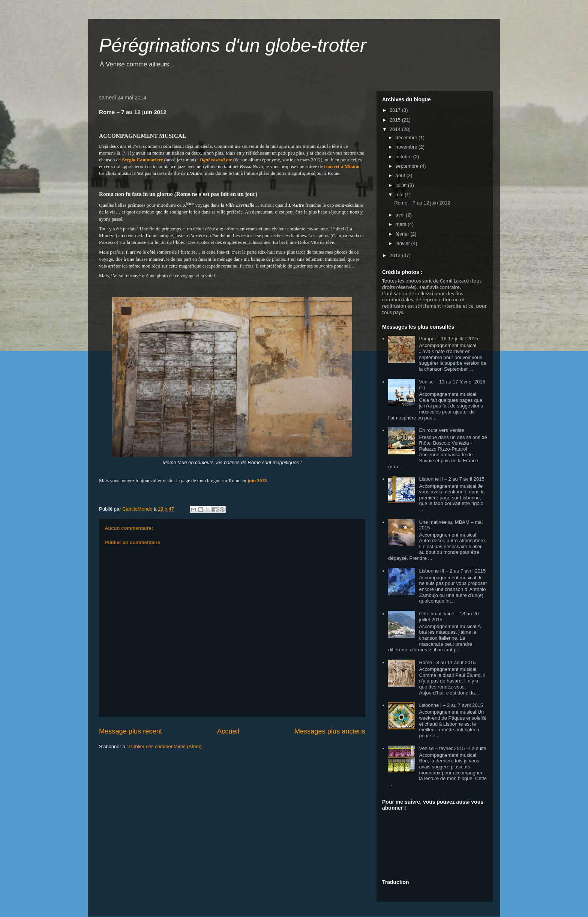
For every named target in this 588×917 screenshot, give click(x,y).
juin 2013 (257, 480)
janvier (403, 243)
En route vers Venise (441, 430)
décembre (407, 138)
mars (402, 224)
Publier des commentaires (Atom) (166, 746)
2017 (396, 110)
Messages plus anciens (330, 731)
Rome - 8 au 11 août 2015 (447, 662)
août (401, 175)
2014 (396, 129)
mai (400, 195)
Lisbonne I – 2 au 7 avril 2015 (451, 705)
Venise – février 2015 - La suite (452, 748)
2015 (396, 120)
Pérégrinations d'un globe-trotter (233, 45)
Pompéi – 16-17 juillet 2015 (448, 339)
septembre (408, 166)
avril (401, 215)
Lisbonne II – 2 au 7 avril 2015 (451, 479)
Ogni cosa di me (216, 160)
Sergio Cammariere (142, 160)
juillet (402, 185)
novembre (407, 147)
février (403, 234)
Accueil (228, 731)
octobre (404, 157)
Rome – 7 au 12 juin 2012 (422, 203)
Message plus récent (130, 731)
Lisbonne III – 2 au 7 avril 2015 (452, 571)
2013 (396, 255)
